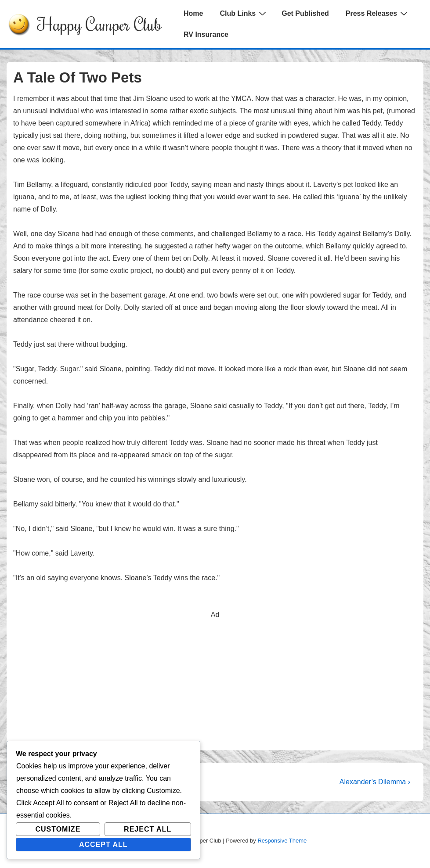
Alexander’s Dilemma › (375, 782)
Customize (58, 829)
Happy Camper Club (99, 24)
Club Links (244, 13)
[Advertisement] (215, 682)
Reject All (148, 829)
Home (193, 13)
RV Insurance (206, 34)
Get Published (305, 13)
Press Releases (378, 13)
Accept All (103, 845)
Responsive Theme (282, 841)
